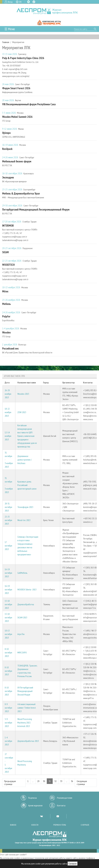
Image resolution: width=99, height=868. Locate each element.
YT (58, 816)
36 (72, 781)
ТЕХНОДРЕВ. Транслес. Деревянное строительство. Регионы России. (27, 671)
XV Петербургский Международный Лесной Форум (25, 691)
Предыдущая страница (10, 783)
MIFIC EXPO (22, 652)
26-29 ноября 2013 (8, 394)
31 (50, 781)
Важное (13, 825)
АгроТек (21, 634)
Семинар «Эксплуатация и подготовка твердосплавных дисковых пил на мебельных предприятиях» (28, 546)
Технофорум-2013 (25, 507)
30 (44, 781)
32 (55, 781)
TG (34, 2)
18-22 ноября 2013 (8, 412)
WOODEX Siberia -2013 (27, 589)
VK (28, 2)
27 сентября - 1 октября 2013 (9, 763)
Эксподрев (8, 177)
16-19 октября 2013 (8, 573)
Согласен (73, 864)
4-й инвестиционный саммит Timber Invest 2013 (27, 708)
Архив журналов (35, 805)
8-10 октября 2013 (8, 652)
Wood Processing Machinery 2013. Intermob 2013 (25, 723)
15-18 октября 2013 (8, 604)
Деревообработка (26, 604)
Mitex (5, 291)
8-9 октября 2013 (8, 708)
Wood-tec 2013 (24, 520)
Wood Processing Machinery (25, 763)
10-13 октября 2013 (8, 634)
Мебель (6, 304)
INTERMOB (8, 225)
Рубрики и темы (60, 825)
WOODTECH (8, 265)
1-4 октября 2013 (8, 741)
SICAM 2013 (22, 617)
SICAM (5, 252)
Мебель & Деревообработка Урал (21, 193)
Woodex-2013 (23, 394)
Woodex (6, 332)
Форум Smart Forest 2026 (16, 88)
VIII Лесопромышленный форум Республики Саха (29, 104)
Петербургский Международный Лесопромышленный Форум (36, 209)
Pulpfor (6, 316)
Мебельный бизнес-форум (17, 161)
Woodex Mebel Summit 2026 (17, 117)
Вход (10, 2)
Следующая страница (82, 783)
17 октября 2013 (8, 546)
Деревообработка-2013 (28, 741)
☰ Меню (10, 29)
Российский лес (10, 348)
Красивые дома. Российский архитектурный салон (27, 485)
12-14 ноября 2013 (8, 436)
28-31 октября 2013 (8, 507)
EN (20, 2)
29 (38, 781)
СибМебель (22, 573)
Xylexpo (6, 133)
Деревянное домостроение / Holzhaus (25, 460)
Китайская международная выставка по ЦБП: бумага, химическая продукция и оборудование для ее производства (27, 436)
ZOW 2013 (22, 412)
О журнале (85, 825)
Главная (6, 42)
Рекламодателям (65, 798)
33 (61, 781)
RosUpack (7, 149)
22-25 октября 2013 (8, 520)
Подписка (32, 798)
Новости (35, 825)
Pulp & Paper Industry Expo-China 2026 (23, 58)
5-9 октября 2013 (8, 723)
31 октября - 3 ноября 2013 (9, 460)
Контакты (61, 805)
